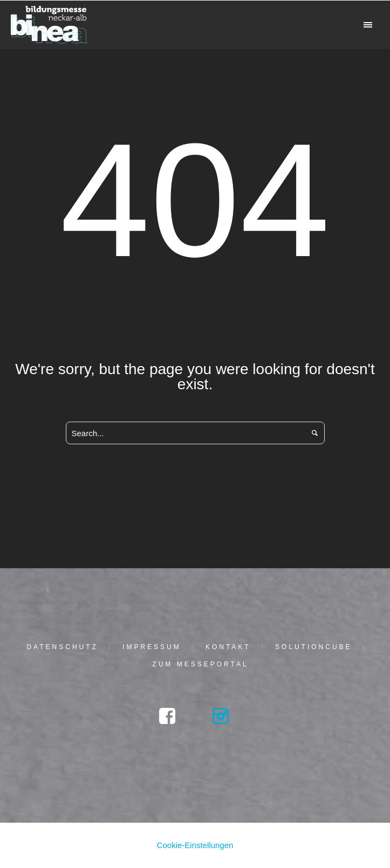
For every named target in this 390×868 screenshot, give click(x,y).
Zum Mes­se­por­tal (200, 664)
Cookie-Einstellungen (195, 845)
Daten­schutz (62, 647)
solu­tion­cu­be (314, 647)
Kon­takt (228, 647)
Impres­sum (152, 647)
